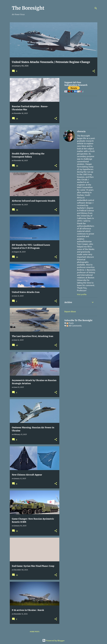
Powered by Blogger (53, 640)
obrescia (81, 131)
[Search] (96, 8)
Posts (70, 323)
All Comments (74, 325)
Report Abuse (70, 312)
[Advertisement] (79, 112)
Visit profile (82, 294)
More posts (35, 632)
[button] (94, 71)
